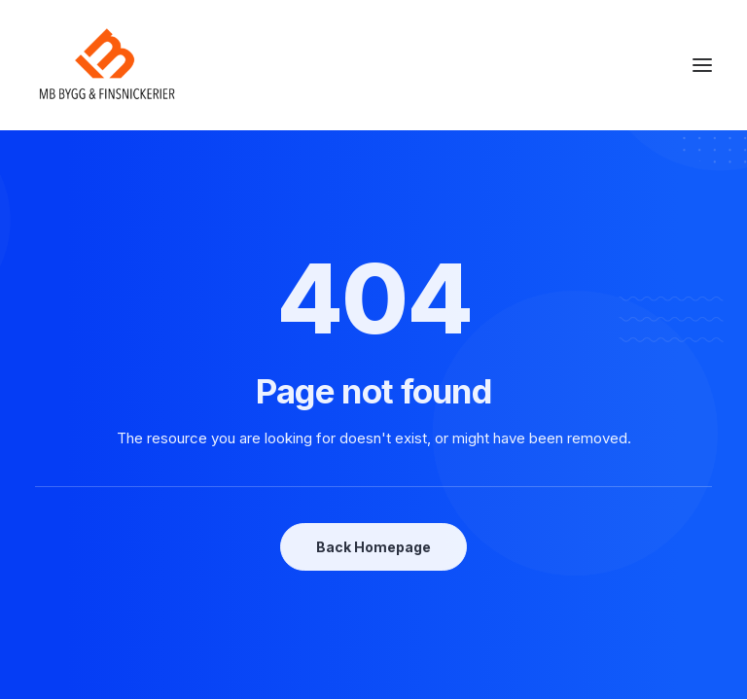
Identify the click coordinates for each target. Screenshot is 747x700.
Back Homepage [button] (373, 547)
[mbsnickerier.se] (107, 65)
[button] (702, 65)
